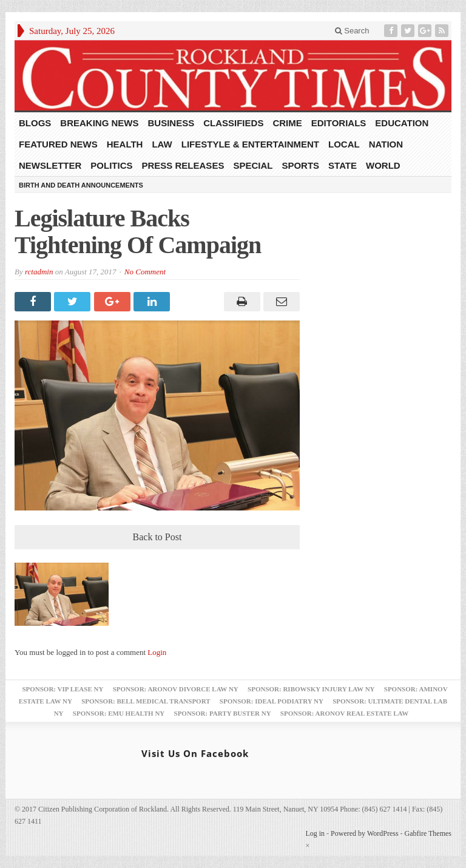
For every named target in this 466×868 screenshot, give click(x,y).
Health (125, 144)
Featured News (58, 144)
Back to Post (157, 537)
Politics (111, 165)
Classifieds (233, 123)
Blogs (35, 123)
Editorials (339, 123)
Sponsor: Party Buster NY (223, 713)
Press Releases (183, 165)
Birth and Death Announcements (81, 185)
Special (253, 165)
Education (402, 123)
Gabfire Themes (428, 833)
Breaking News (99, 123)
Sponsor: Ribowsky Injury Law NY (311, 689)
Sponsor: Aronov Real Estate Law (345, 713)
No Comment (145, 272)
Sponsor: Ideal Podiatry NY (272, 701)
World (383, 165)
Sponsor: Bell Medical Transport (146, 701)
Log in (315, 833)
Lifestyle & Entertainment (250, 144)
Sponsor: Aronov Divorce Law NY (176, 689)
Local (344, 144)
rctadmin (39, 272)
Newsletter (50, 165)
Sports (300, 165)
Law (162, 144)
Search (352, 31)
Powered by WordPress (364, 833)
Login (157, 652)
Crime (287, 123)
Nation (386, 144)
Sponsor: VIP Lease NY (62, 689)
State (343, 165)
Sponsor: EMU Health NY (119, 713)
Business (171, 123)
